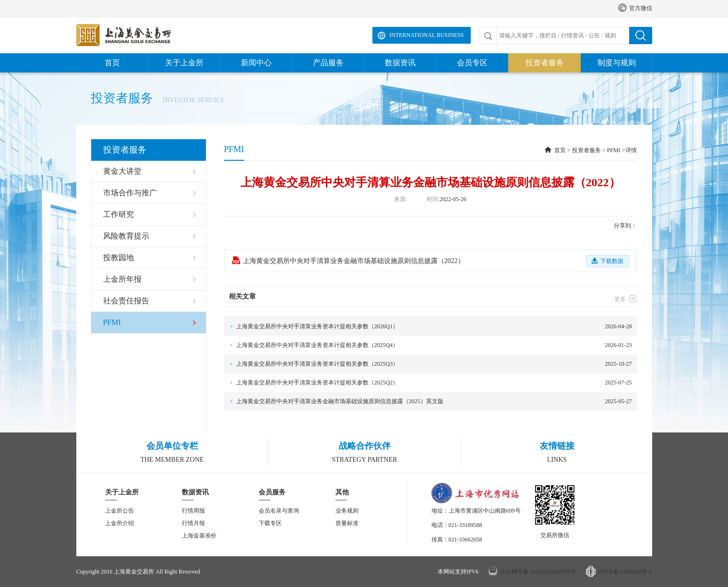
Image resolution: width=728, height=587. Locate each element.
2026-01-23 (428, 345)
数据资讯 (400, 63)
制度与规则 (617, 63)
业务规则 (347, 511)
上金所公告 (119, 511)
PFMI (614, 150)
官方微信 (635, 8)
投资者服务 (545, 63)
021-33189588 (465, 525)
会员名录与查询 (279, 511)
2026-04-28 (428, 327)
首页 (112, 63)
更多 (626, 299)
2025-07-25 (428, 383)
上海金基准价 (199, 536)
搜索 (641, 36)
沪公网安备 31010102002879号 (538, 572)
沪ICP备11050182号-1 (625, 572)
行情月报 (193, 523)
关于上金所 (184, 63)
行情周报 (193, 511)
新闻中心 (256, 63)
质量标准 (347, 523)
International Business (426, 35)
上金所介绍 (119, 523)
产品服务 (328, 63)
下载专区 (270, 523)
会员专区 (472, 63)
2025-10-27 (428, 364)
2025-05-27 (428, 401)
